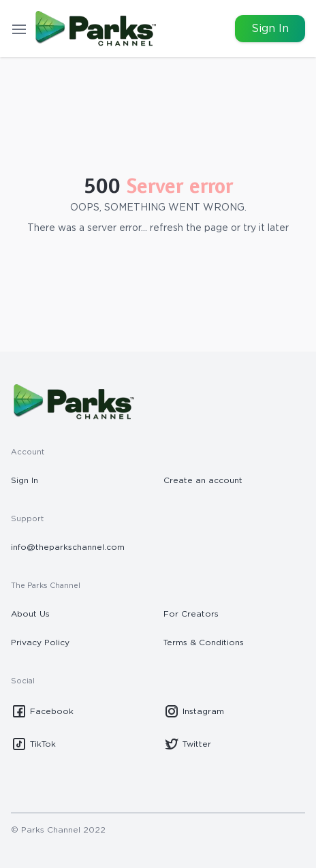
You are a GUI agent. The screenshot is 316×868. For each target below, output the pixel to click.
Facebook (42, 711)
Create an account (203, 480)
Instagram (194, 711)
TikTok (33, 744)
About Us (30, 614)
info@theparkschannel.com (68, 547)
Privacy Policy (40, 642)
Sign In (270, 29)
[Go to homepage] (94, 29)
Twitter (187, 744)
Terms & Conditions (204, 642)
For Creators (191, 614)
